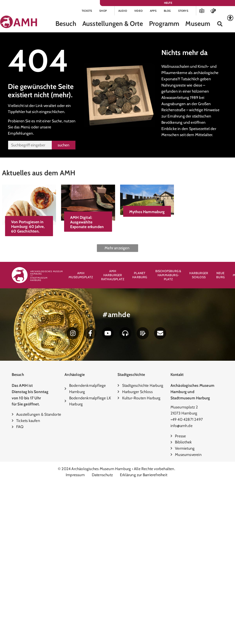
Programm (164, 24)
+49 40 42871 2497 (187, 422)
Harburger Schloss (199, 276)
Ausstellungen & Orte (113, 24)
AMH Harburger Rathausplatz (113, 276)
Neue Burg (220, 276)
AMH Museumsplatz (81, 276)
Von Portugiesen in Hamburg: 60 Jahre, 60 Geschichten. (28, 227)
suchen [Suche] (64, 146)
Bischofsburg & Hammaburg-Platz (168, 276)
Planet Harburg (140, 276)
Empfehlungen (20, 134)
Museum (198, 24)
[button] (220, 25)
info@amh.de (182, 428)
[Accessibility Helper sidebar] (230, 18)
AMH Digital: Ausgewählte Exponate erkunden (129, 223)
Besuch (66, 24)
